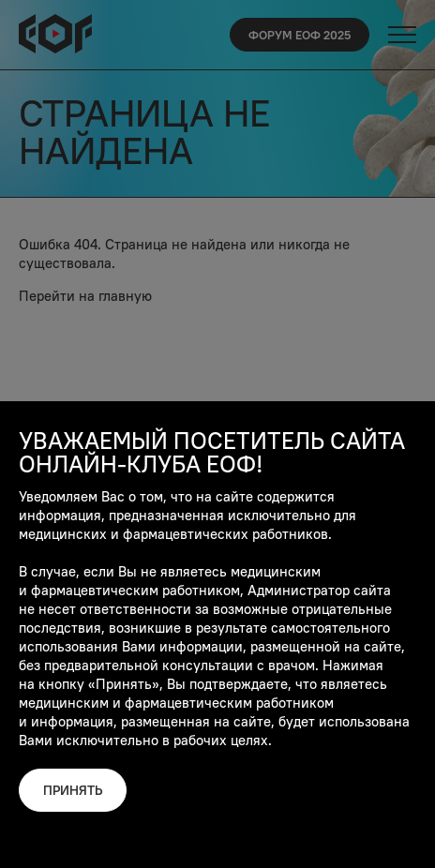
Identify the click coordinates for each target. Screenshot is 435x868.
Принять (73, 790)
